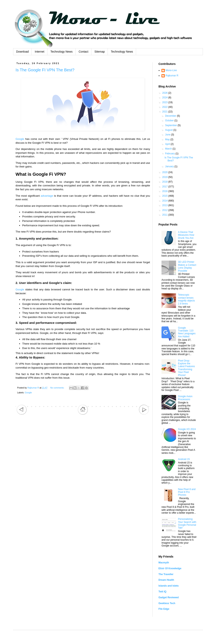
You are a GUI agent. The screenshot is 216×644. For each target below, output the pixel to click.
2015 (165, 196)
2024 (165, 98)
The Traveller (166, 574)
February (170, 154)
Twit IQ (162, 592)
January (170, 166)
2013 (165, 205)
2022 (165, 107)
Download (22, 52)
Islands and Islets (169, 586)
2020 (165, 172)
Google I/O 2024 (187, 429)
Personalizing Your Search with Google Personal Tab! (187, 523)
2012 (165, 210)
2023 (165, 102)
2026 (165, 93)
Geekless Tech (167, 603)
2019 (165, 177)
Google (20, 139)
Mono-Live (171, 70)
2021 (165, 112)
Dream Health (166, 580)
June (168, 135)
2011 (165, 215)
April (168, 144)
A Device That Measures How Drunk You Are (186, 235)
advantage (47, 196)
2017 (165, 187)
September (171, 125)
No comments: (58, 388)
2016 (165, 191)
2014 (165, 201)
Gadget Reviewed (169, 597)
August (169, 130)
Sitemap (100, 52)
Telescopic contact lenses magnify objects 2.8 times (186, 299)
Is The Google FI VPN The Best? (45, 70)
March (169, 149)
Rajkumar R (172, 76)
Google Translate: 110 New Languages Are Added (187, 332)
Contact (83, 52)
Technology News (62, 52)
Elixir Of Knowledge (170, 568)
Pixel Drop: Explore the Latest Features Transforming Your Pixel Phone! (186, 368)
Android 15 (184, 459)
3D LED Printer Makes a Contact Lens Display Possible (187, 266)
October (170, 120)
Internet (39, 52)
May (168, 139)
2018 (165, 182)
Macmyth (164, 563)
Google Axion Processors (185, 398)
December (171, 116)
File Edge (164, 609)
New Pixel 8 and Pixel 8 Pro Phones (187, 492)
